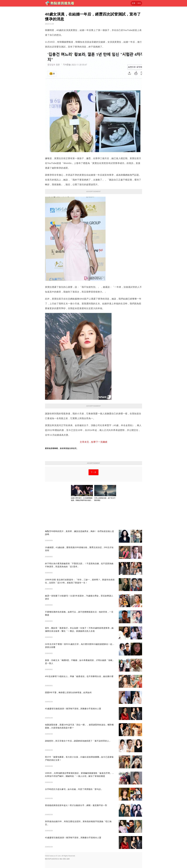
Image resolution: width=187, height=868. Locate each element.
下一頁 (93, 472)
